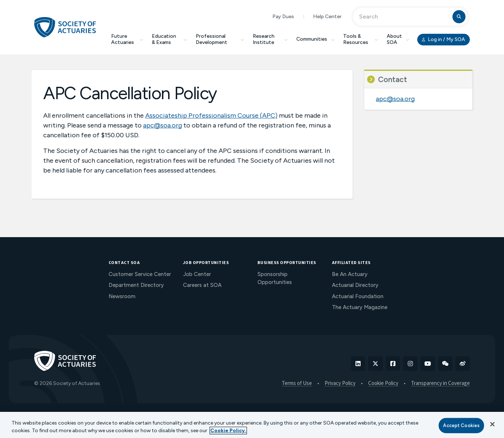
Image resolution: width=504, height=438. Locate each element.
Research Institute (270, 39)
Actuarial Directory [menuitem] (355, 285)
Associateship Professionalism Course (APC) (211, 115)
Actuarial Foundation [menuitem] (358, 296)
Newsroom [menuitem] (122, 296)
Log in (444, 40)
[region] (252, 425)
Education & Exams (169, 39)
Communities (315, 39)
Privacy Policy (340, 384)
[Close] (492, 424)
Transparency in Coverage (440, 384)
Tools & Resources (361, 39)
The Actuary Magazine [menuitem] (360, 307)
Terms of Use (297, 384)
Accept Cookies (461, 425)
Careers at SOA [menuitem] (202, 285)
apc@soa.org (162, 125)
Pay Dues (283, 17)
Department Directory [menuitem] (136, 285)
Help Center (327, 17)
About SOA (398, 39)
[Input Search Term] (404, 17)
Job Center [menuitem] (197, 274)
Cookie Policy (383, 384)
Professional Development (220, 39)
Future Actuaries (127, 39)
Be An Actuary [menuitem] (350, 274)
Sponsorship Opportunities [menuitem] (275, 278)
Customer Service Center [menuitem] (140, 274)
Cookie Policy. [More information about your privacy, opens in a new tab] (228, 431)
